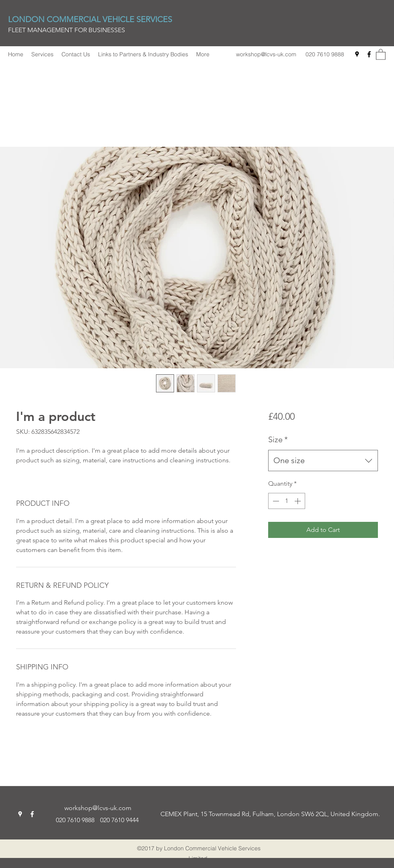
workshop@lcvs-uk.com (266, 54)
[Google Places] (357, 54)
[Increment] (298, 501)
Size (278, 439)
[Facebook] (369, 54)
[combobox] (323, 461)
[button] (381, 54)
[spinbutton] (287, 501)
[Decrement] (275, 501)
